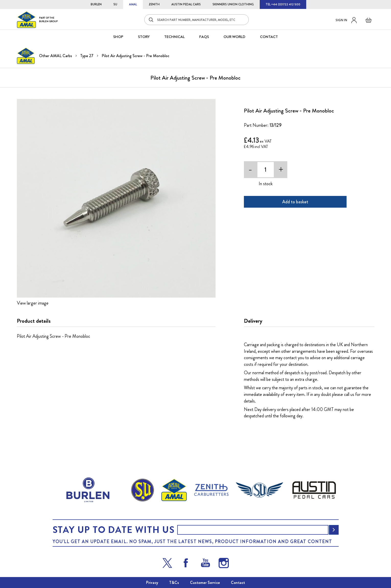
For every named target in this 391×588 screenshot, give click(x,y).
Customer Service (205, 583)
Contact (238, 583)
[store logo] (37, 20)
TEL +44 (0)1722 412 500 (283, 4)
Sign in (341, 20)
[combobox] (197, 20)
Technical (174, 37)
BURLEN (96, 4)
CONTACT (269, 37)
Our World (234, 37)
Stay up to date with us (114, 530)
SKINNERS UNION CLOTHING (233, 4)
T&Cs (174, 583)
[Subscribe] (334, 530)
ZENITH (154, 4)
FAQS (204, 37)
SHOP (118, 37)
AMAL (133, 4)
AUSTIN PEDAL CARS (186, 4)
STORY (144, 37)
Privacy (152, 583)
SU (115, 4)
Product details (34, 321)
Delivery (253, 321)
